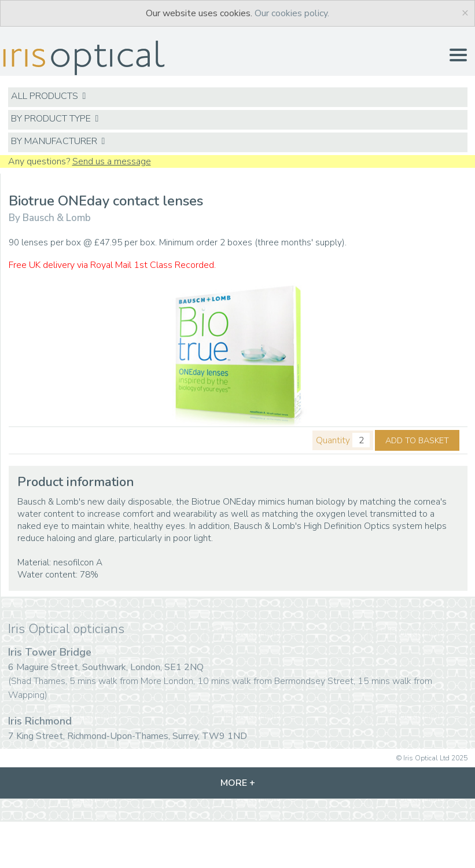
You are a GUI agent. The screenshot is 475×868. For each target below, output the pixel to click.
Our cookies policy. (292, 13)
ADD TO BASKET (417, 440)
